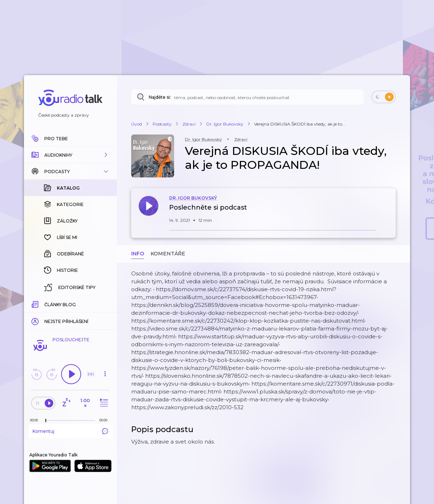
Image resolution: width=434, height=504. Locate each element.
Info (138, 254)
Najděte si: (160, 97)
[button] (70, 155)
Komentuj (70, 431)
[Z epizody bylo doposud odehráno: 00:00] (36, 420)
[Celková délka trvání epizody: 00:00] (105, 420)
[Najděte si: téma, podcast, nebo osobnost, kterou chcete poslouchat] (247, 97)
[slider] (46, 421)
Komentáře (168, 254)
